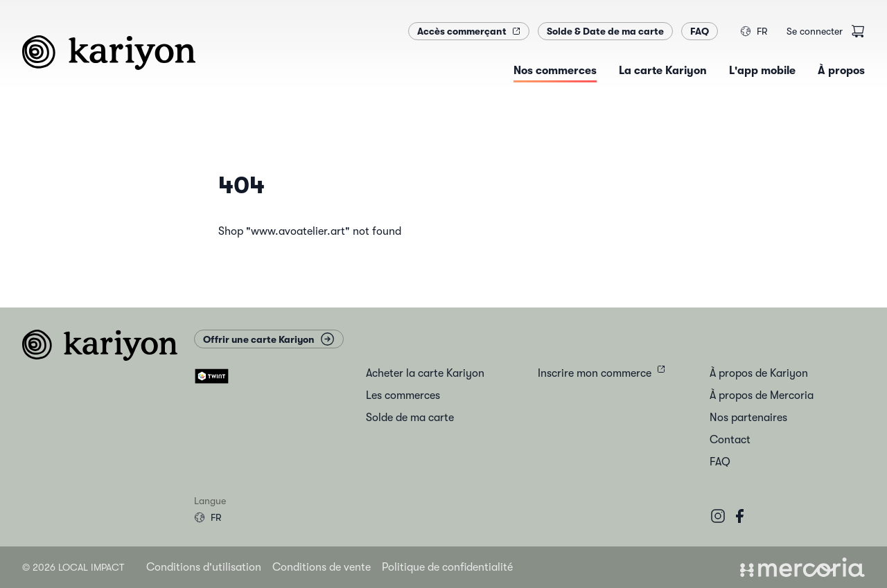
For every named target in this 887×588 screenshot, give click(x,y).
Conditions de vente (322, 567)
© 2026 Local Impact (73, 567)
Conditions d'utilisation (204, 567)
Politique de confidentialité (447, 567)
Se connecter (815, 31)
